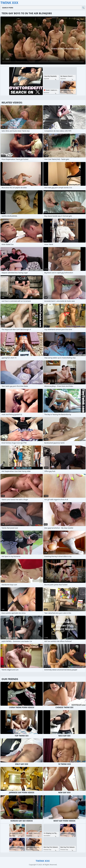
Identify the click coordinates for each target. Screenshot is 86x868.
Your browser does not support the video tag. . (43, 40)
